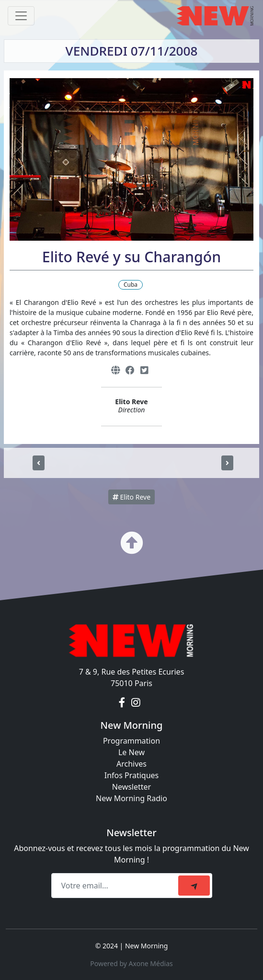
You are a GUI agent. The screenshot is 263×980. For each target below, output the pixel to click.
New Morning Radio (131, 798)
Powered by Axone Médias (131, 963)
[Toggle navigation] (21, 16)
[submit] (194, 886)
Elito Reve (131, 497)
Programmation (131, 741)
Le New (131, 752)
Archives (131, 764)
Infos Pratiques (132, 775)
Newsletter (131, 787)
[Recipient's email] (116, 886)
